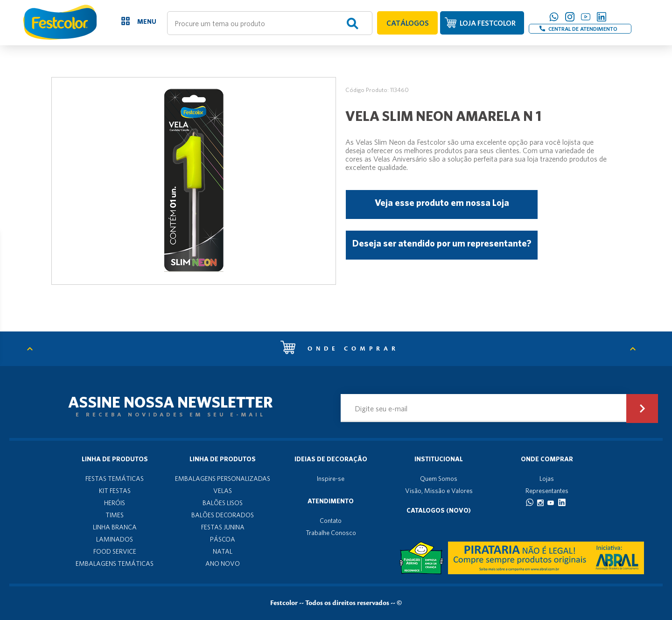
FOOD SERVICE (115, 551)
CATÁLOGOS (408, 23)
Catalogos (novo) (439, 510)
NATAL (223, 551)
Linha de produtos (115, 459)
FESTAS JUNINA (223, 527)
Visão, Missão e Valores (439, 491)
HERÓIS (115, 503)
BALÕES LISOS (223, 503)
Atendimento (331, 501)
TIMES (115, 515)
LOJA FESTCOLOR (488, 23)
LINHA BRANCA (115, 527)
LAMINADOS (115, 539)
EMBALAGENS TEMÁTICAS (115, 564)
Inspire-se (331, 479)
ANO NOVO (223, 564)
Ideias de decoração (331, 459)
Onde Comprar (547, 459)
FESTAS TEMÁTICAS (115, 479)
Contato (331, 521)
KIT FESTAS (115, 491)
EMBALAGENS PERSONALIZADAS (223, 479)
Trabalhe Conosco (331, 533)
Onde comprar (340, 349)
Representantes (547, 491)
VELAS (223, 491)
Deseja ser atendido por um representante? (442, 243)
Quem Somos (439, 479)
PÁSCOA (223, 539)
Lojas (547, 479)
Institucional (439, 459)
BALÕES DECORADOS (223, 515)
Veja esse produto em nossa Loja (442, 202)
